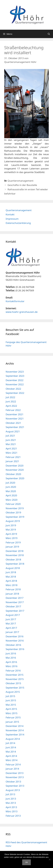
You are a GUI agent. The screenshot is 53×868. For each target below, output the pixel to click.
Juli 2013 (10, 794)
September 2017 (15, 611)
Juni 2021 (11, 440)
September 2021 (15, 427)
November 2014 (15, 730)
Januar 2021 (12, 461)
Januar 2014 (12, 769)
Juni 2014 (11, 747)
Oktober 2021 (13, 423)
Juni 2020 (11, 487)
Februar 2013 (13, 816)
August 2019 (13, 521)
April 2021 (11, 448)
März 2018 (12, 585)
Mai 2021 (11, 444)
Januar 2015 (12, 722)
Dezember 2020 (15, 466)
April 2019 (11, 534)
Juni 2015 (11, 700)
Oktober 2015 (13, 683)
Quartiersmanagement (20, 181)
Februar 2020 (13, 504)
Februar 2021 (13, 457)
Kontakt (10, 214)
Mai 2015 (11, 705)
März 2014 (12, 760)
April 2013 (11, 807)
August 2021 (13, 431)
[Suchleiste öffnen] (49, 34)
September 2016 (15, 649)
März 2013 (12, 811)
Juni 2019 (11, 525)
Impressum (12, 219)
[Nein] (49, 859)
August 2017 (13, 615)
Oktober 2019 (13, 512)
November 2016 (15, 641)
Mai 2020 (11, 491)
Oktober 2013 (13, 782)
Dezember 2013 (15, 773)
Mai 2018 (11, 577)
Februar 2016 (13, 671)
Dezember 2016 (15, 636)
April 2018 (11, 581)
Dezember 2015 (15, 675)
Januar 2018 (12, 594)
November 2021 (15, 419)
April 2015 (11, 709)
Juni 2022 (11, 401)
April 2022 (11, 406)
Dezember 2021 (15, 414)
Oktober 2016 (13, 645)
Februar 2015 (13, 717)
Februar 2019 (13, 542)
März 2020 (12, 500)
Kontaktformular (15, 301)
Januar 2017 (12, 632)
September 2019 (15, 517)
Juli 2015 (10, 696)
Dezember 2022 (15, 380)
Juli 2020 (10, 483)
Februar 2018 (13, 589)
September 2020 (15, 478)
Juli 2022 (10, 397)
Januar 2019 (12, 547)
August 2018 (13, 568)
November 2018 (15, 555)
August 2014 (13, 739)
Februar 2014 (13, 764)
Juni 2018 (11, 572)
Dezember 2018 (15, 551)
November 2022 (15, 384)
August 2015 (13, 692)
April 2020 (11, 495)
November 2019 (15, 508)
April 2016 (11, 662)
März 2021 (12, 453)
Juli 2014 (10, 743)
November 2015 (15, 679)
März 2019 (12, 538)
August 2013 (13, 790)
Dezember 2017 (15, 598)
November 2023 (15, 372)
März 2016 (12, 666)
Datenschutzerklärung (18, 223)
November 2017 (15, 602)
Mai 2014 (11, 752)
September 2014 (15, 735)
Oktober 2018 (13, 560)
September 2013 (15, 786)
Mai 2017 (11, 623)
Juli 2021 (10, 436)
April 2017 (11, 628)
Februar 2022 (13, 410)
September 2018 (15, 564)
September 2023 (15, 376)
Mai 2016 (11, 658)
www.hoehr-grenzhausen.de (22, 312)
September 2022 (15, 393)
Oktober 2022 (13, 389)
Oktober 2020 (13, 474)
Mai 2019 (11, 530)
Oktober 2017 (13, 606)
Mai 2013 (11, 803)
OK (26, 862)
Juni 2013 (11, 799)
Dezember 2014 (15, 726)
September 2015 (15, 688)
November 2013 (15, 777)
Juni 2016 (11, 653)
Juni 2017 (11, 619)
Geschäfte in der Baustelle (22, 185)
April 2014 (11, 756)
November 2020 (15, 470)
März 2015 (12, 713)
